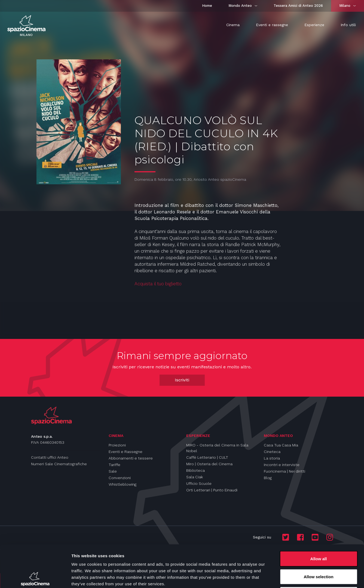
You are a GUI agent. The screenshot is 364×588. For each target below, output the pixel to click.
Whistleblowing (123, 484)
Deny (319, 552)
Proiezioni (117, 445)
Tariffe (114, 465)
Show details (286, 577)
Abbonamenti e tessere (131, 458)
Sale (113, 471)
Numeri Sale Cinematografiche (59, 464)
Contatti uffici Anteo (50, 457)
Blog (268, 478)
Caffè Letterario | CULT (207, 457)
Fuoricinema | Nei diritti (285, 471)
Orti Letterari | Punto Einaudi (212, 490)
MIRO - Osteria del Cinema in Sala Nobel (217, 448)
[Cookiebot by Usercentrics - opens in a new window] (35, 577)
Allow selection (318, 535)
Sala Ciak (195, 477)
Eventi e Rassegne (126, 452)
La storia (272, 458)
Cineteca (272, 452)
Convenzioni (120, 478)
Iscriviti (182, 380)
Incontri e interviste (282, 465)
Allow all (319, 517)
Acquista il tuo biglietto (158, 284)
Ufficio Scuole (199, 483)
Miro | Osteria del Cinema (209, 464)
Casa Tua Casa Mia (281, 445)
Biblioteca (195, 470)
